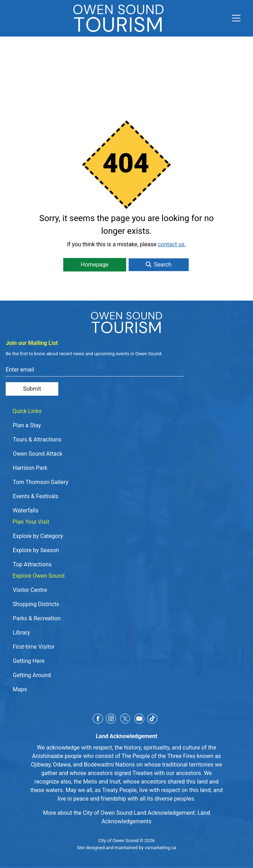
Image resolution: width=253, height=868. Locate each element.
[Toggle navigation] (233, 18)
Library (21, 633)
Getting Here (29, 661)
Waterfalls (26, 510)
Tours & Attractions (37, 440)
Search (159, 265)
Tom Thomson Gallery (41, 482)
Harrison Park (30, 468)
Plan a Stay (27, 425)
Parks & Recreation (37, 618)
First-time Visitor (34, 647)
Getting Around (32, 675)
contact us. (172, 244)
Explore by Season (36, 550)
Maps (20, 689)
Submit (32, 389)
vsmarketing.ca (160, 848)
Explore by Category (38, 536)
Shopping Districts (36, 604)
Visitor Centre (30, 590)
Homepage (95, 265)
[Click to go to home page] (118, 18)
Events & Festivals (36, 496)
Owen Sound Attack (38, 454)
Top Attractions (32, 564)
